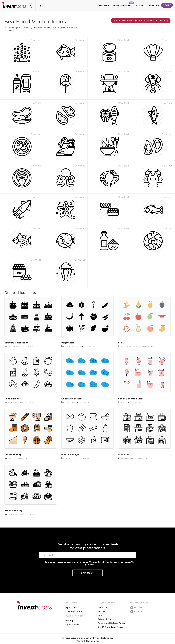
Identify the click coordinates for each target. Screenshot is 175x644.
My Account (72, 607)
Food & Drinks (13, 399)
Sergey (11, 458)
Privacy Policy (105, 619)
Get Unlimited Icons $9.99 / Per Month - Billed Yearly (141, 21)
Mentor (124, 402)
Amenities (124, 455)
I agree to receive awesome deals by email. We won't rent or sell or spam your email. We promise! (90, 563)
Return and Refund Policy (111, 623)
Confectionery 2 (14, 455)
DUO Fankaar (14, 346)
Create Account (74, 611)
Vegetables (68, 343)
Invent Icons (70, 458)
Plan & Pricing (124, 4)
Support (102, 611)
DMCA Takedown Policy (111, 627)
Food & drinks (59, 28)
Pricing (69, 621)
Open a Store (72, 624)
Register (153, 6)
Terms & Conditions (87, 641)
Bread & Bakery (13, 511)
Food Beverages (71, 455)
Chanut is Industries (73, 346)
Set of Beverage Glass (131, 399)
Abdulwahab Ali (41, 28)
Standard (9, 31)
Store (167, 5)
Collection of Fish (71, 399)
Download (36, 40)
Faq (100, 615)
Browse (104, 6)
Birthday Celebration (16, 343)
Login (140, 6)
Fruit (121, 343)
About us (103, 607)
